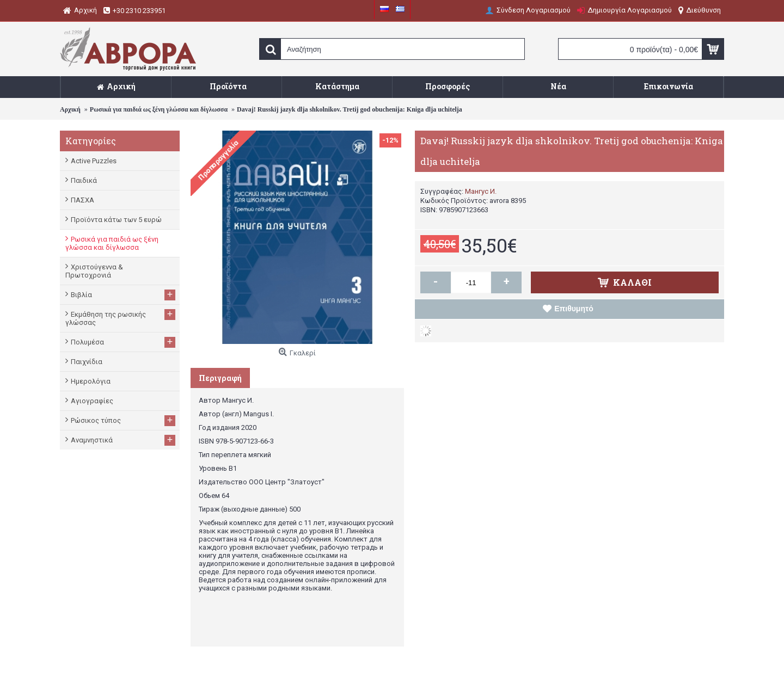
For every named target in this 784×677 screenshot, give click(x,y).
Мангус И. (481, 191)
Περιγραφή (220, 378)
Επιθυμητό (574, 309)
